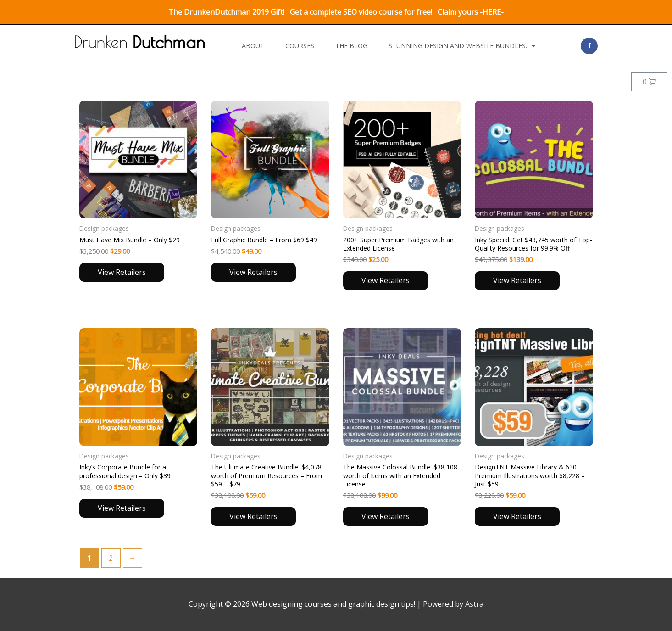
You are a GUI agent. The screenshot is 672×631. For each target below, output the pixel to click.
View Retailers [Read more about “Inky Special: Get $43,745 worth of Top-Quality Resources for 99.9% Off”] (517, 280)
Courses (300, 46)
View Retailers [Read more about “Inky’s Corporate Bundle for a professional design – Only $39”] (122, 508)
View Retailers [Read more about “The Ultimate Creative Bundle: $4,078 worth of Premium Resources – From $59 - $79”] (253, 516)
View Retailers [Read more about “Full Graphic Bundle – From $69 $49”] (253, 272)
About (253, 46)
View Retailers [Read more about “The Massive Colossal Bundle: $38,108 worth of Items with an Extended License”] (386, 516)
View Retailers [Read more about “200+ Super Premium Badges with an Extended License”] (386, 280)
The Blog (351, 46)
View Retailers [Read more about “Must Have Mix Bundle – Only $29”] (122, 272)
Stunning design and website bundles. (462, 46)
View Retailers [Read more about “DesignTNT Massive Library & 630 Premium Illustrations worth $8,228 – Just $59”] (517, 516)
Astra (474, 604)
